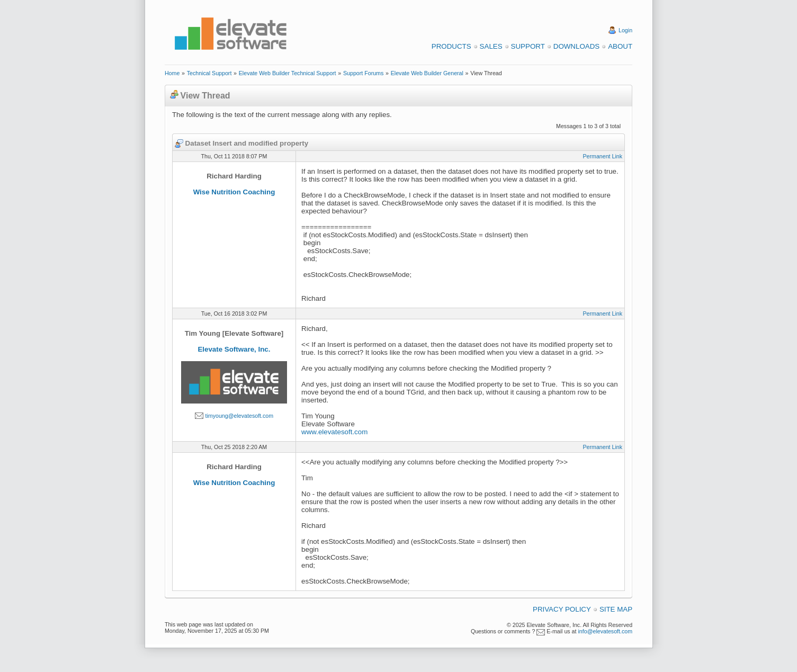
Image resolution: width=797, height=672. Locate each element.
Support (528, 46)
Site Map (616, 609)
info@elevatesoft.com (605, 631)
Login (625, 30)
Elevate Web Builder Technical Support (288, 73)
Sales (491, 46)
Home (172, 73)
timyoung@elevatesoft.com (239, 416)
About (620, 46)
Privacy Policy (562, 609)
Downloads (576, 46)
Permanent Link (602, 156)
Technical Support (209, 73)
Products (451, 46)
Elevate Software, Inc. (234, 349)
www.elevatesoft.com (334, 432)
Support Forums (363, 73)
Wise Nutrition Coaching (234, 192)
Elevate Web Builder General (427, 73)
